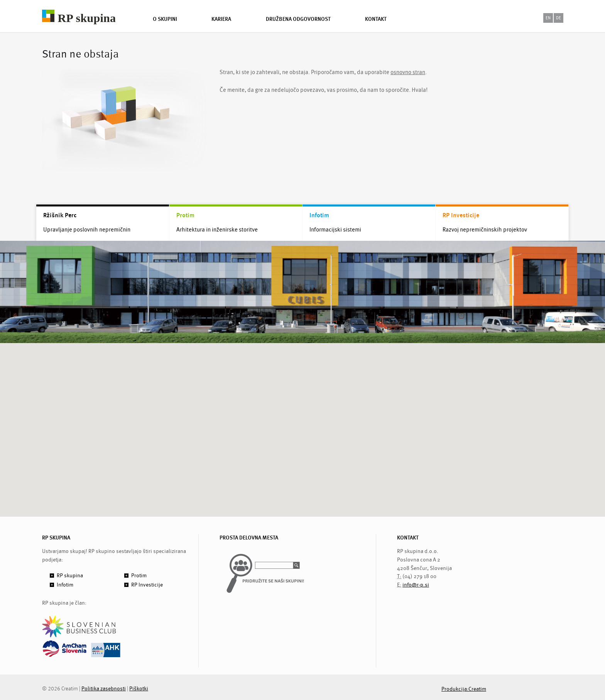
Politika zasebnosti (104, 689)
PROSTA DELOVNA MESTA (249, 538)
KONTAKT (408, 538)
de (559, 18)
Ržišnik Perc (60, 215)
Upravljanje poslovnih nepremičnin (87, 230)
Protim (185, 215)
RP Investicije (461, 215)
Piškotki (139, 689)
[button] (302, 423)
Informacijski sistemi (335, 230)
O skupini (165, 19)
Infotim (319, 215)
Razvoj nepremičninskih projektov (485, 230)
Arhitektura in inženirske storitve (217, 230)
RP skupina (70, 576)
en (548, 18)
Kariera (221, 19)
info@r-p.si (416, 585)
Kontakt (376, 19)
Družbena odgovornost (298, 19)
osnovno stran (408, 72)
